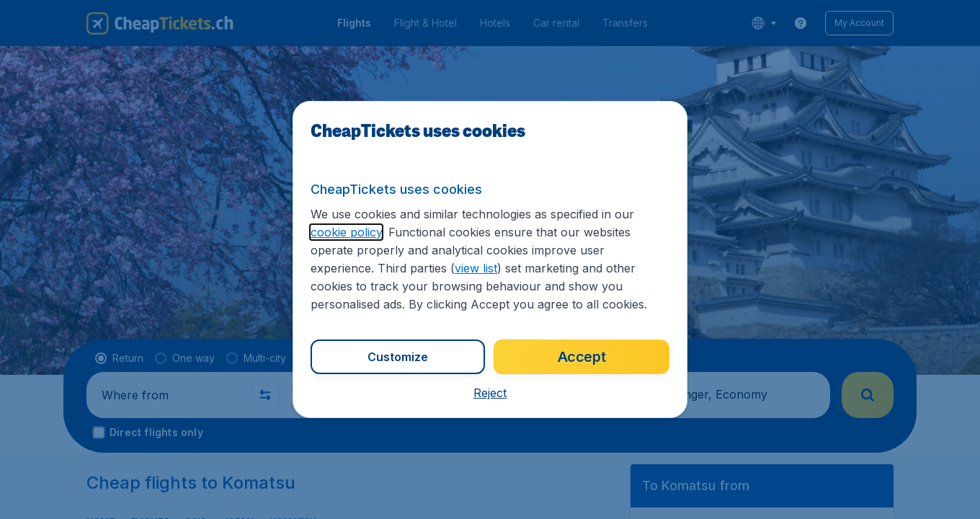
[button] (490, 393)
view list (476, 268)
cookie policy (346, 232)
